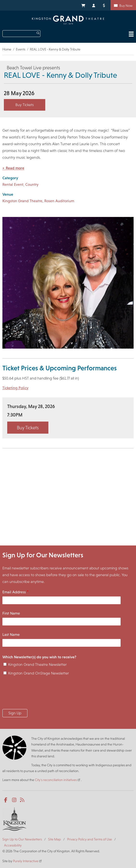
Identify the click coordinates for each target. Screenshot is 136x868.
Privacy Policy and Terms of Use (90, 839)
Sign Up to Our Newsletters (22, 839)
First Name (11, 613)
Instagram (15, 800)
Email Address (14, 592)
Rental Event (13, 184)
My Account (94, 5)
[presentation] (39, 694)
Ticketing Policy (15, 388)
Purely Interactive (28, 861)
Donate (105, 5)
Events (21, 49)
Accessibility (13, 845)
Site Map (55, 839)
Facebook (7, 800)
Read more (15, 168)
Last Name (11, 635)
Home (7, 49)
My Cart (83, 5)
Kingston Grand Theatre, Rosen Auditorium (38, 201)
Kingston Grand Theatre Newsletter (37, 664)
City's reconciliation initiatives (58, 780)
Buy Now (126, 6)
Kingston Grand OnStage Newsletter (39, 673)
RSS (23, 800)
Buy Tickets (25, 105)
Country (32, 184)
